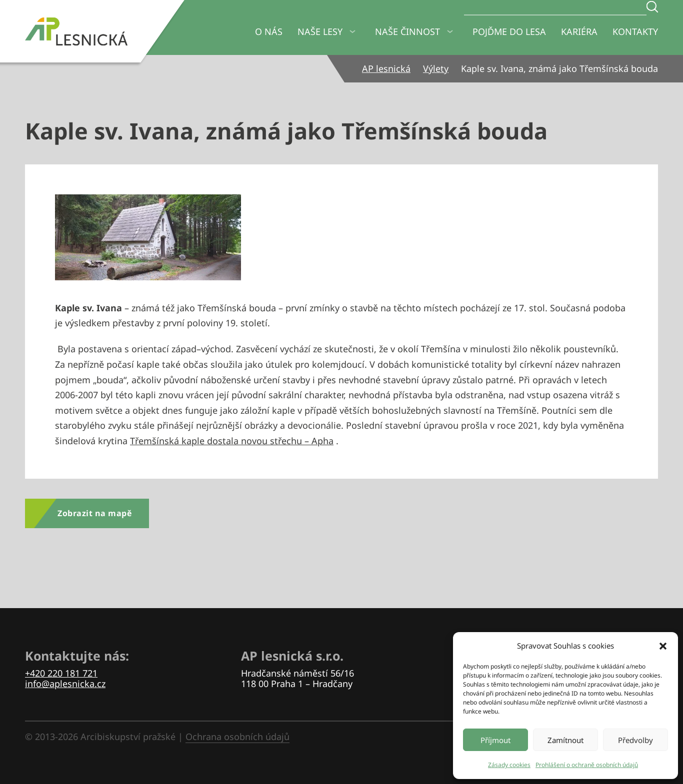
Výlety (436, 68)
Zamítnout (565, 740)
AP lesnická (386, 68)
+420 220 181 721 (61, 673)
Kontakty (635, 31)
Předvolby (635, 740)
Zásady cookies (509, 765)
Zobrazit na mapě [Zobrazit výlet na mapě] (94, 513)
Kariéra (579, 31)
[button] (663, 646)
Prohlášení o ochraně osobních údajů (587, 765)
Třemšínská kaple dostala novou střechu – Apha (232, 441)
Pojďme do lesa (509, 31)
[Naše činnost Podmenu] (450, 32)
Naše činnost (407, 31)
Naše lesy (320, 31)
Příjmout (495, 740)
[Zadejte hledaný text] (652, 7)
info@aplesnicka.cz (65, 684)
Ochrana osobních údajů (237, 737)
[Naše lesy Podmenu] (352, 32)
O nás (269, 31)
